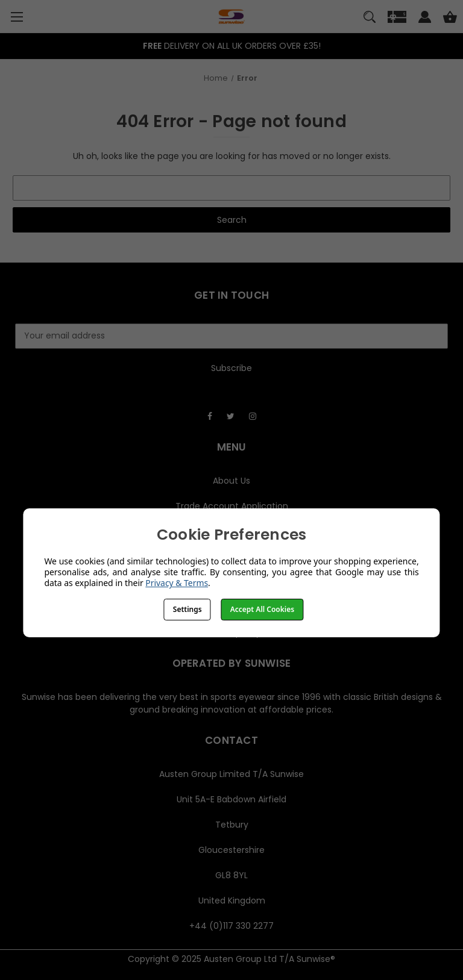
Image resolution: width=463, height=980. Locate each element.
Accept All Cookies (262, 609)
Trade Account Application (232, 506)
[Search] (370, 19)
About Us (231, 481)
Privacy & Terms (177, 583)
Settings (187, 609)
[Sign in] (425, 19)
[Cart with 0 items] (450, 19)
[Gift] (397, 19)
